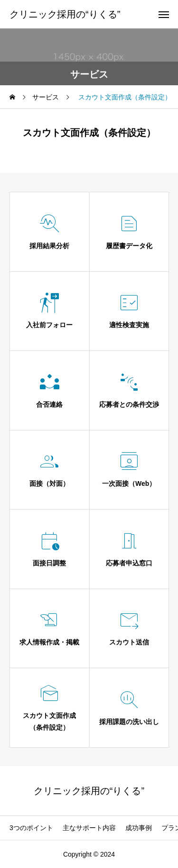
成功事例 (139, 828)
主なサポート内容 (89, 828)
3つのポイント (31, 828)
